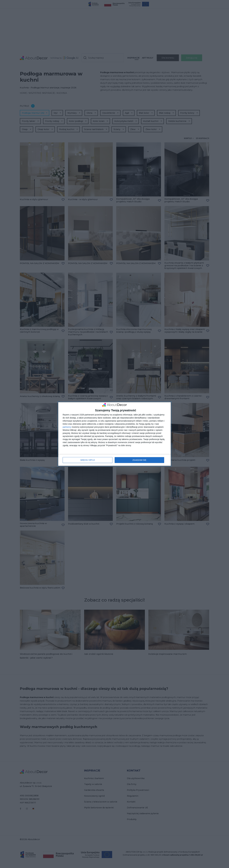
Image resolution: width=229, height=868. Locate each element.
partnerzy (67, 427)
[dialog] (114, 434)
